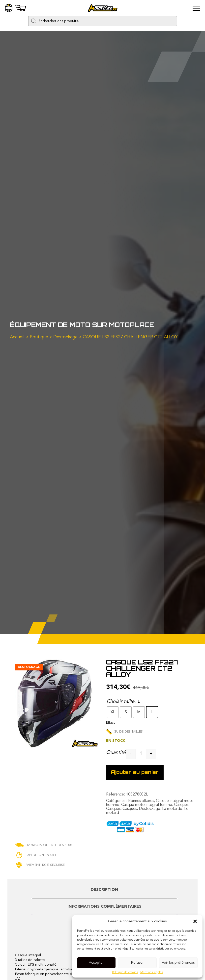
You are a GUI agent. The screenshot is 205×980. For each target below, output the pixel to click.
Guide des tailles (124, 732)
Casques (181, 805)
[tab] (104, 892)
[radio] (113, 712)
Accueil (17, 337)
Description (104, 890)
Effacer (111, 723)
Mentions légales (152, 972)
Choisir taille (120, 702)
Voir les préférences (178, 963)
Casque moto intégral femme (147, 805)
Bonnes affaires (141, 801)
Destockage (65, 337)
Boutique (39, 337)
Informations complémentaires (104, 907)
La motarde (172, 809)
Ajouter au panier (135, 772)
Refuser (137, 963)
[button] (195, 921)
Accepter (96, 963)
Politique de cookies (125, 972)
